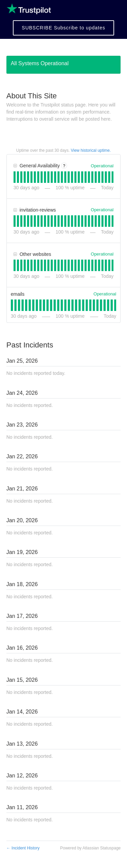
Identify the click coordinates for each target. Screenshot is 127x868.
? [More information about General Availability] (64, 166)
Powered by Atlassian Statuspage (90, 848)
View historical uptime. (91, 150)
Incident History (23, 848)
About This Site (32, 96)
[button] (63, 28)
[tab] (15, 177)
